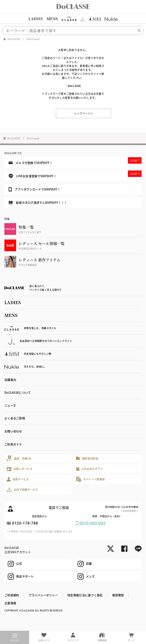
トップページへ (83, 113)
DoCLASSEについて (18, 392)
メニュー (15, 638)
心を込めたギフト (90, 469)
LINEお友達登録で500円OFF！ (75, 174)
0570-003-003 (92, 523)
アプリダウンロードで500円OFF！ (34, 189)
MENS (52, 19)
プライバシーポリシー (43, 595)
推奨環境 (118, 595)
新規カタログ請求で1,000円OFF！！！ (38, 202)
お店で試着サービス (22, 490)
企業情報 (10, 603)
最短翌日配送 (87, 458)
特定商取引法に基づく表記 (85, 595)
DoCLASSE (74, 86)
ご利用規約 (12, 595)
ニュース (10, 405)
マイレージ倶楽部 (90, 479)
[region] (73, 19)
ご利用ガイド (13, 444)
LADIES (36, 19)
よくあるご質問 (15, 418)
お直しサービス (20, 469)
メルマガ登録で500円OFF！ (75, 161)
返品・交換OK (19, 458)
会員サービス (18, 479)
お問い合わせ (13, 431)
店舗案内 (10, 380)
